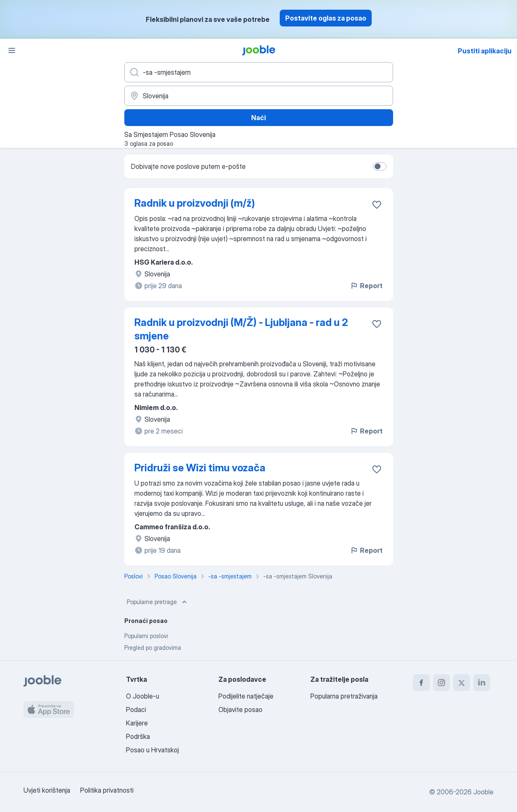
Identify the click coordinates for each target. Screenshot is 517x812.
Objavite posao (240, 710)
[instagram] (441, 683)
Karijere (137, 723)
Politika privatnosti (107, 790)
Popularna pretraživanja (344, 696)
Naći (258, 118)
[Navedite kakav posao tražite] (259, 72)
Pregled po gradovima (153, 648)
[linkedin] (482, 683)
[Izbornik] (12, 50)
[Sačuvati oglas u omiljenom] (377, 205)
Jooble (483, 792)
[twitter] (462, 683)
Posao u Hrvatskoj (152, 750)
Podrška (138, 736)
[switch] (380, 166)
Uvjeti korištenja (47, 790)
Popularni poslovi (146, 636)
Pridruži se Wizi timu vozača (200, 468)
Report (366, 286)
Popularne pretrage (158, 602)
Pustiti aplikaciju (485, 51)
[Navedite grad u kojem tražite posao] (259, 96)
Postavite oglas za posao (326, 18)
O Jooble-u (143, 696)
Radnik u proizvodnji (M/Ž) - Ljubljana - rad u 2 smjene (241, 329)
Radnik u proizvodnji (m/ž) (195, 203)
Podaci (136, 710)
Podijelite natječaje (246, 696)
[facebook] (421, 683)
